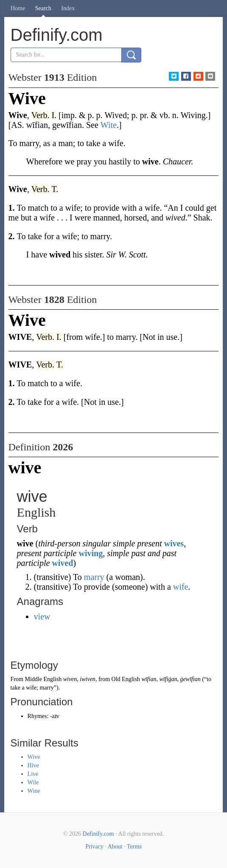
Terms (134, 847)
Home (18, 8)
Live (33, 774)
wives (174, 543)
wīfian (149, 679)
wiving (91, 553)
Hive (33, 765)
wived (62, 563)
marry (94, 577)
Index (68, 8)
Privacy (94, 847)
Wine (34, 791)
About (115, 847)
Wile (33, 782)
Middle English (43, 679)
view (42, 616)
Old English (126, 679)
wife (181, 587)
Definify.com (98, 834)
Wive (34, 757)
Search (43, 8)
